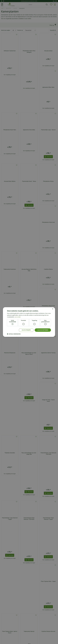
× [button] (53, 309)
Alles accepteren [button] (43, 330)
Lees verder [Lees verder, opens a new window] (18, 317)
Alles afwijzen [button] (26, 330)
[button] (14, 334)
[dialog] (29, 322)
